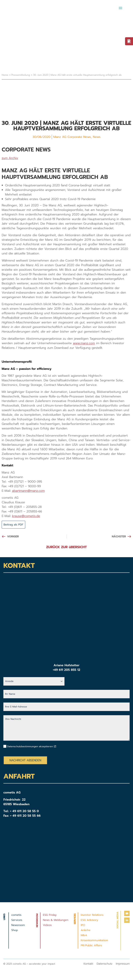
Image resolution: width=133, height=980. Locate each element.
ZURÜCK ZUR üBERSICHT (66, 548)
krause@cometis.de (26, 516)
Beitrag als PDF (15, 525)
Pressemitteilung (21, 75)
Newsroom (18, 926)
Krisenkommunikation (94, 941)
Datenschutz (104, 964)
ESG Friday (50, 915)
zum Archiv (10, 158)
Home (5, 75)
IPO (83, 926)
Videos (47, 926)
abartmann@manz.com (28, 491)
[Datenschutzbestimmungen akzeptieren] (55, 747)
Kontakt (88, 964)
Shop (15, 931)
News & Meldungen (56, 921)
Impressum (123, 964)
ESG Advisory (89, 921)
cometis (16, 915)
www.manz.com (84, 343)
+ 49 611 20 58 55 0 (25, 812)
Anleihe (86, 931)
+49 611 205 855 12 (66, 670)
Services (17, 921)
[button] (120, 8)
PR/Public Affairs (91, 946)
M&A (84, 936)
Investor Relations (92, 915)
